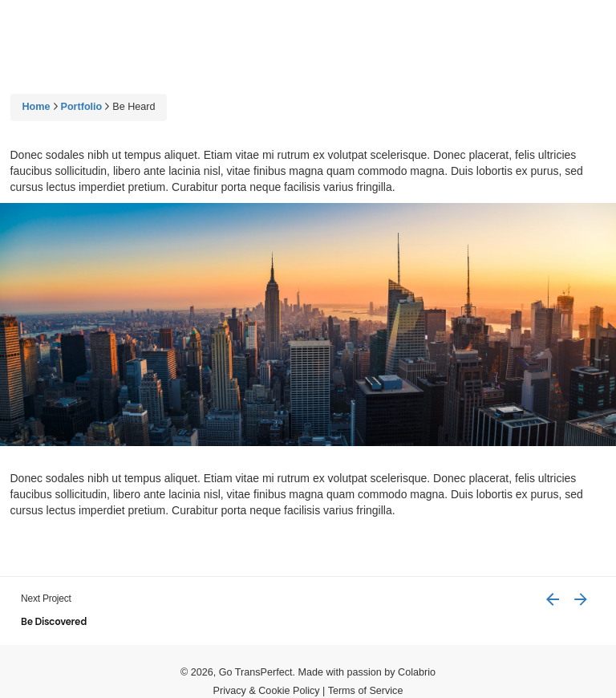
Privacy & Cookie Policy (267, 691)
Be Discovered (54, 622)
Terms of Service (366, 691)
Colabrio (417, 672)
